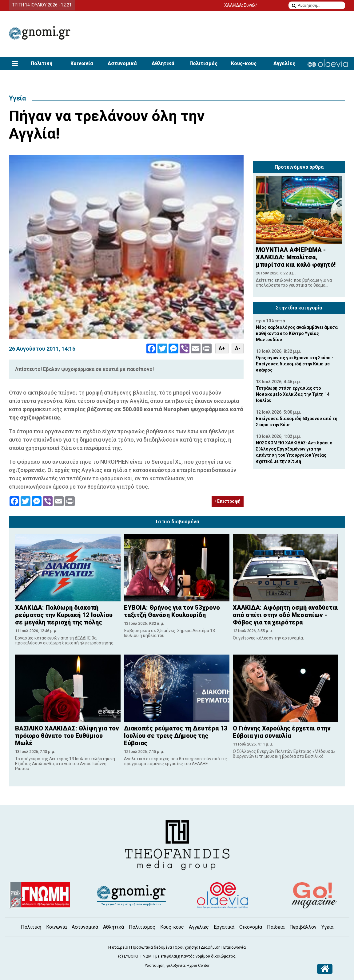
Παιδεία (276, 927)
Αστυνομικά (122, 63)
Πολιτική (42, 63)
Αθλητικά (163, 63)
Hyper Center (198, 965)
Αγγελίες (284, 63)
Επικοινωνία (235, 947)
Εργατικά (224, 927)
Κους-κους (244, 63)
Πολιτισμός (203, 63)
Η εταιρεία (118, 947)
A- (238, 348)
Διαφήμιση (211, 947)
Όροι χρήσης (186, 947)
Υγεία (17, 98)
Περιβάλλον (303, 927)
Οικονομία (251, 927)
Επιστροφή (228, 501)
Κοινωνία (82, 63)
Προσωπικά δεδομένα (151, 947)
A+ (222, 348)
